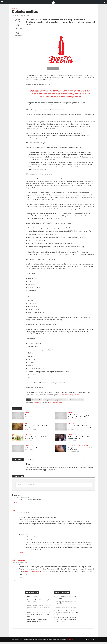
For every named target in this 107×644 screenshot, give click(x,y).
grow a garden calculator (63, 599)
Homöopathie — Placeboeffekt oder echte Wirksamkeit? (38, 440)
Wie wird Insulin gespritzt (76, 400)
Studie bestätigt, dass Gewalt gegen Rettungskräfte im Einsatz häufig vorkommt (79, 417)
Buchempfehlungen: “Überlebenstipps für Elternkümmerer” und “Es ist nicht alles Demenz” (38, 610)
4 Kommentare (18, 36)
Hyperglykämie (48, 400)
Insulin (66, 400)
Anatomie (71, 448)
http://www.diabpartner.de (33, 574)
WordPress (70, 642)
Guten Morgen (29, 415)
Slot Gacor (59, 613)
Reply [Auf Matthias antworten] (21, 506)
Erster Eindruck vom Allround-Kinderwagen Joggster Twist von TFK (67, 615)
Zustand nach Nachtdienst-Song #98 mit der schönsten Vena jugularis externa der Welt (38, 617)
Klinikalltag (29, 413)
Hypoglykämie (58, 400)
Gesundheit (16, 8)
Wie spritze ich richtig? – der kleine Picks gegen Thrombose (38, 429)
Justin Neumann (18, 563)
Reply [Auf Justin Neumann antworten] (21, 583)
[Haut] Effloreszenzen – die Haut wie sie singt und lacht (80, 452)
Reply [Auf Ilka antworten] (21, 530)
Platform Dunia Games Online (65, 620)
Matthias (18, 19)
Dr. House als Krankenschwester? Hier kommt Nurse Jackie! (80, 440)
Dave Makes (37, 403)
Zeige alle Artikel (89, 462)
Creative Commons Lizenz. (55, 403)
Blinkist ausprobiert (33, 599)
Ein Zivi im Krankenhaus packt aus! (36, 451)
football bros (60, 610)
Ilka (13, 513)
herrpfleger (18, 21)
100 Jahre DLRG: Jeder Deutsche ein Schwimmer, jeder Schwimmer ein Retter (81, 429)
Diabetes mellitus (37, 400)
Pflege (27, 426)
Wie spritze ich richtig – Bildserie (69, 395)
